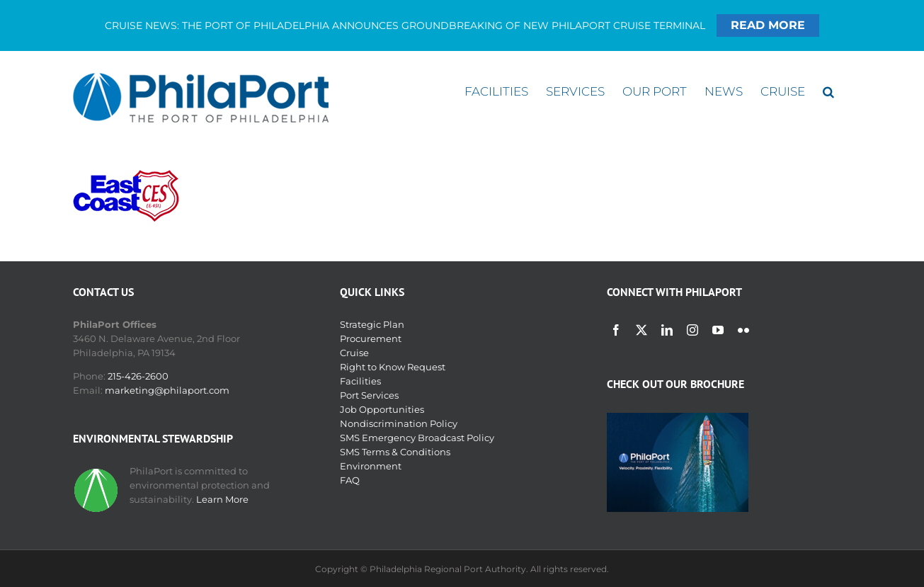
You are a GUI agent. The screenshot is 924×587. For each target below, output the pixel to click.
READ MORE (768, 25)
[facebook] (616, 330)
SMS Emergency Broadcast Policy (417, 438)
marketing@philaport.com (167, 390)
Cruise (354, 353)
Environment (371, 466)
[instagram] (692, 330)
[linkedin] (667, 330)
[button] (828, 92)
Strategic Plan (372, 324)
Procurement (371, 338)
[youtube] (718, 330)
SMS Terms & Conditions (395, 452)
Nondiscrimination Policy (399, 423)
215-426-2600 (138, 376)
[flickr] (743, 330)
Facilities (360, 381)
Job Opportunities (382, 409)
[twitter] (641, 330)
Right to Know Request (393, 367)
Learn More (222, 499)
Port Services (369, 395)
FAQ (350, 480)
